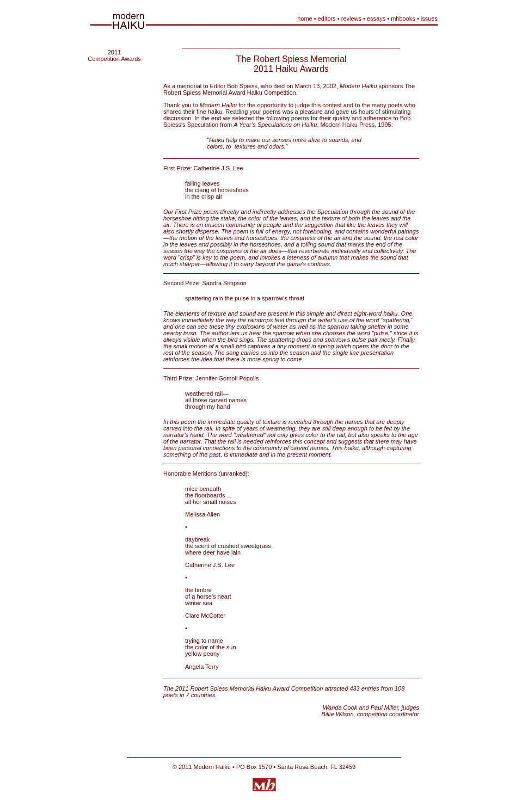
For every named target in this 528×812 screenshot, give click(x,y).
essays (376, 19)
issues (429, 19)
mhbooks (403, 19)
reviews (351, 19)
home (305, 19)
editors (327, 19)
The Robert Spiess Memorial (291, 59)
